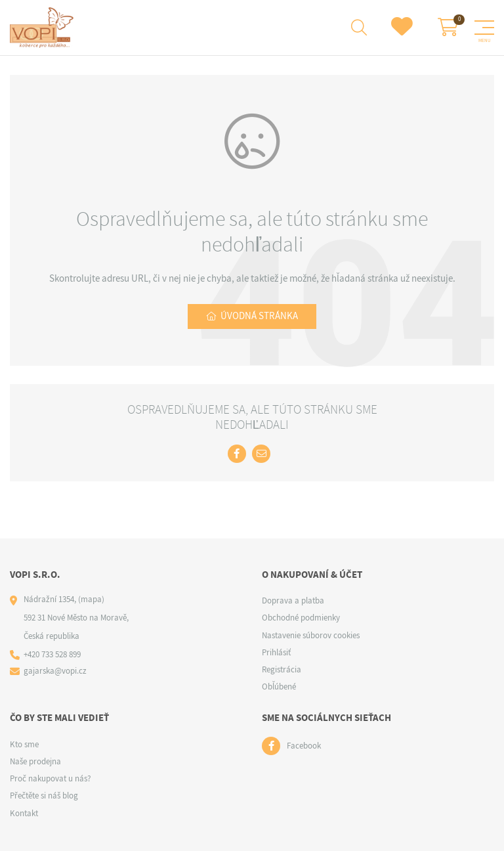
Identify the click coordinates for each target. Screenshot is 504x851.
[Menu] (484, 28)
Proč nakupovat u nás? (51, 778)
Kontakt (24, 813)
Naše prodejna (35, 761)
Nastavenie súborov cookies (311, 635)
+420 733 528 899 (52, 654)
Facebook (304, 746)
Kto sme (24, 744)
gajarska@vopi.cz (55, 671)
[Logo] (44, 28)
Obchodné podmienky (301, 618)
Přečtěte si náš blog (44, 796)
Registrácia (282, 669)
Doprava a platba (293, 600)
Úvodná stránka (259, 316)
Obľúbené (279, 687)
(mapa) (91, 599)
